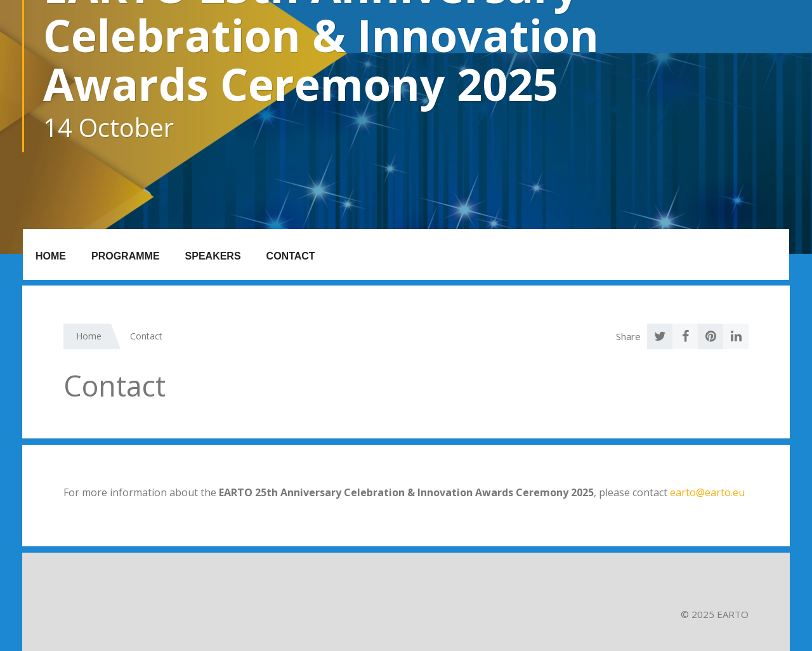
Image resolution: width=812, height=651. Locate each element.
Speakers (213, 256)
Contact (291, 256)
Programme (126, 256)
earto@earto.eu (707, 492)
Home (51, 256)
